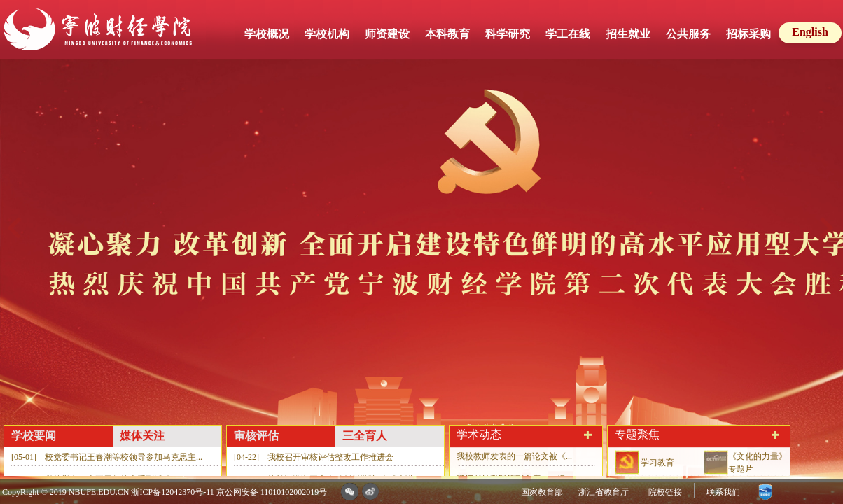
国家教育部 (542, 492)
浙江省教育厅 (604, 492)
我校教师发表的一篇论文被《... (514, 456)
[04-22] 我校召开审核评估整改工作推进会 (314, 457)
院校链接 (665, 492)
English (810, 32)
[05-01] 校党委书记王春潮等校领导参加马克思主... (107, 457)
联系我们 (723, 492)
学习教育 (657, 463)
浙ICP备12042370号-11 (172, 492)
